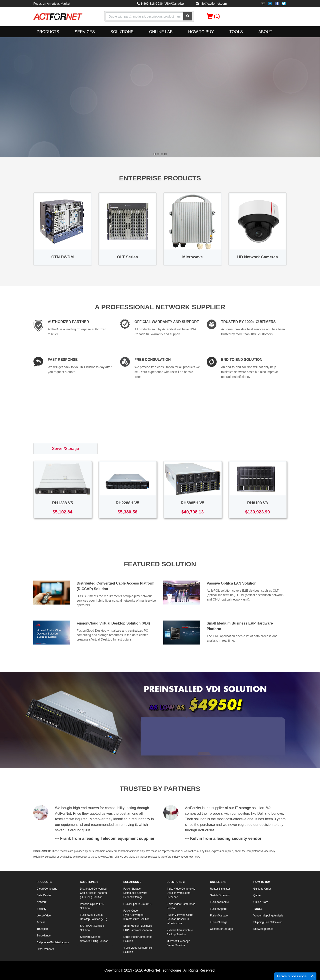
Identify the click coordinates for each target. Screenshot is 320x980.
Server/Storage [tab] (65, 449)
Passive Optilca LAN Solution (232, 583)
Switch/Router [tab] (129, 449)
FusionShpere (218, 909)
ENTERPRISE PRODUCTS (160, 178)
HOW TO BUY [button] (201, 32)
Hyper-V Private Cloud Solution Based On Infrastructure (180, 919)
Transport (42, 929)
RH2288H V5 (128, 503)
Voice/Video (44, 916)
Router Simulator (220, 889)
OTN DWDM (63, 257)
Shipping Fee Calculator (268, 922)
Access (41, 922)
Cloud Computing (47, 889)
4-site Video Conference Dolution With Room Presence (181, 893)
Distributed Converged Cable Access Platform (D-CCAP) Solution (93, 893)
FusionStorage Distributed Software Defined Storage (135, 893)
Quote (257, 895)
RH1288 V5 (63, 503)
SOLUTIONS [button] (122, 32)
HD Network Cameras (257, 257)
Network (42, 902)
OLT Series (128, 257)
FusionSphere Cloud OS (138, 904)
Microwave (192, 257)
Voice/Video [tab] (257, 449)
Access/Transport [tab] (194, 449)
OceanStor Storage (221, 929)
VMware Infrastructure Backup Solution (180, 932)
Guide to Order (262, 889)
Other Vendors (45, 949)
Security (41, 909)
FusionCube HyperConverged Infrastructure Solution (136, 915)
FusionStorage (219, 922)
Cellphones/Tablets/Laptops (53, 942)
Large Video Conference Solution (138, 939)
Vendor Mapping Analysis (268, 916)
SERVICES (85, 32)
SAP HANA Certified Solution (92, 928)
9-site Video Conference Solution (181, 906)
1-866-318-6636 (152, 4)
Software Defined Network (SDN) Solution (94, 939)
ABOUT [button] (265, 32)
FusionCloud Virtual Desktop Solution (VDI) (113, 623)
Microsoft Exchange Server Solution (178, 943)
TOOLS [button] (236, 32)
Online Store (261, 902)
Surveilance (44, 936)
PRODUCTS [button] (48, 32)
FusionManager (219, 916)
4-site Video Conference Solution (138, 950)
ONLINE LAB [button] (161, 32)
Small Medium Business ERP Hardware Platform (138, 928)
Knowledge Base (263, 929)
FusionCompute (219, 902)
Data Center (44, 895)
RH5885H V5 (192, 503)
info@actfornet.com (213, 4)
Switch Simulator (220, 895)
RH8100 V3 (257, 503)
